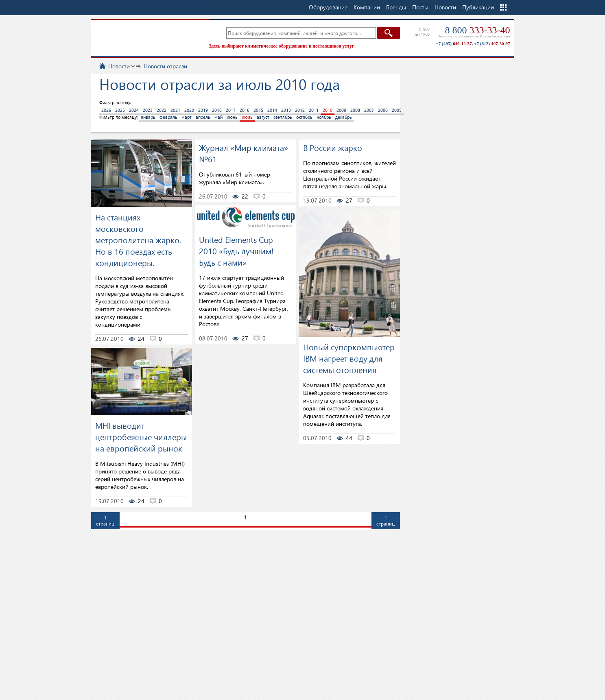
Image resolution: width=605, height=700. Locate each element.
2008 (355, 110)
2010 (328, 110)
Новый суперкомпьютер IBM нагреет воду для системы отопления (349, 358)
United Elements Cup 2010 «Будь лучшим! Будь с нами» (236, 251)
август (263, 117)
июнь (232, 117)
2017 (231, 110)
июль (247, 117)
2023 (148, 110)
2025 (120, 110)
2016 (245, 110)
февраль (168, 117)
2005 (397, 110)
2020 (189, 110)
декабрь (344, 117)
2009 (341, 110)
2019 (203, 110)
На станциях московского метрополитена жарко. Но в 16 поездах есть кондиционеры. (138, 240)
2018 (217, 110)
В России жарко (333, 147)
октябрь (304, 117)
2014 (272, 110)
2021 (175, 110)
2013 (286, 110)
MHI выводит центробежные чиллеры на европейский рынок (141, 436)
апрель (203, 117)
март (187, 117)
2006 (383, 110)
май (218, 117)
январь (148, 117)
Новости (445, 7)
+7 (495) (454, 44)
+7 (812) (492, 44)
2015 (258, 110)
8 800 (478, 30)
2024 (134, 110)
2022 (162, 110)
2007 (369, 110)
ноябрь (324, 117)
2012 (300, 110)
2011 (314, 110)
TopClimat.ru (148, 37)
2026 (106, 110)
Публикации (478, 7)
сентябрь (283, 117)
